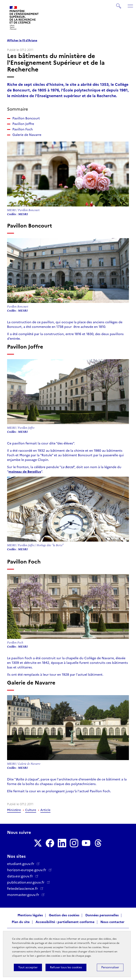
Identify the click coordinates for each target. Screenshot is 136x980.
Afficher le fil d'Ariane (22, 41)
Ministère (14, 810)
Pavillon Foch (23, 129)
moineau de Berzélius (25, 472)
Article (45, 810)
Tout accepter (28, 967)
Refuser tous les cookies (66, 967)
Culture (31, 810)
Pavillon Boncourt (26, 118)
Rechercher (119, 4)
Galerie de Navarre (27, 135)
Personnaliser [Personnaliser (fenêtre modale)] (110, 967)
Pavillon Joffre (23, 124)
